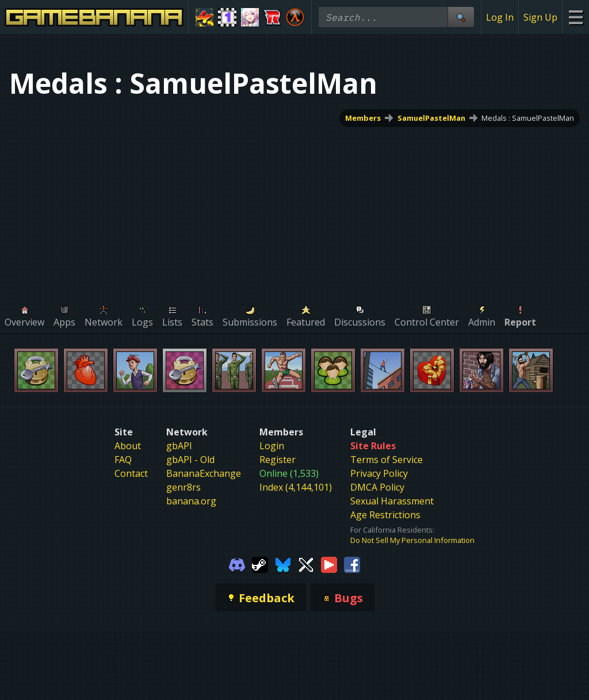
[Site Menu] (575, 17)
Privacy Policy (379, 473)
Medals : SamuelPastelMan (528, 118)
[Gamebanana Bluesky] (283, 564)
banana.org (191, 501)
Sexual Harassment (392, 501)
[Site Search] (461, 17)
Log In (500, 17)
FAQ (123, 460)
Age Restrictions (385, 515)
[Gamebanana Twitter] (306, 564)
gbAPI (179, 446)
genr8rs (183, 487)
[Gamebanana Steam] (260, 564)
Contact (131, 473)
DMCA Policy (377, 487)
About (128, 446)
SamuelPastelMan (431, 118)
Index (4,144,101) (296, 487)
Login (272, 446)
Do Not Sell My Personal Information (412, 540)
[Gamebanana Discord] (237, 564)
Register (278, 460)
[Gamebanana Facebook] (352, 564)
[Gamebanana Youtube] (329, 564)
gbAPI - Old (190, 460)
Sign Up (540, 17)
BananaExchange (204, 473)
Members (363, 118)
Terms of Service (387, 460)
